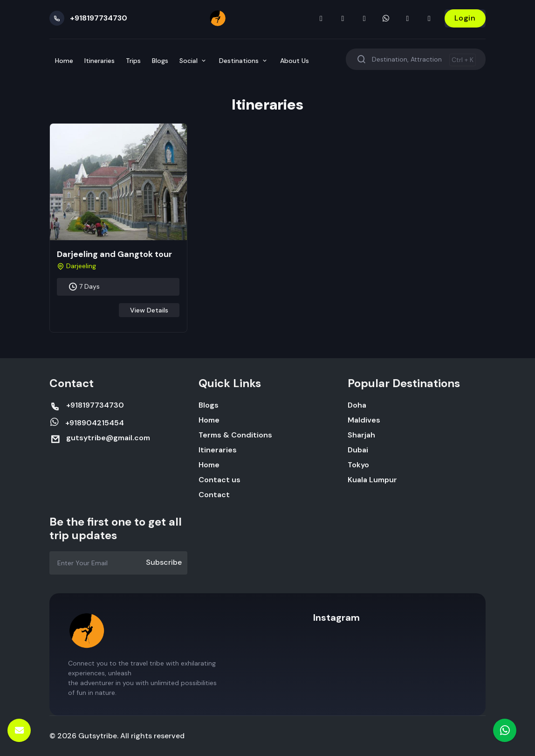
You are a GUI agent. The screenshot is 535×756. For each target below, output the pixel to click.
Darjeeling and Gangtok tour (114, 254)
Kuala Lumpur (372, 480)
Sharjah (361, 435)
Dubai (358, 450)
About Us (295, 61)
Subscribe (164, 562)
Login (465, 18)
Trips (133, 61)
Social (194, 61)
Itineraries (99, 61)
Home (64, 61)
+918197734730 (99, 18)
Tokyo (358, 465)
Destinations (244, 61)
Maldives (364, 420)
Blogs (160, 61)
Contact (214, 495)
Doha (357, 405)
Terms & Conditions (235, 435)
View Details (149, 310)
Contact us (219, 480)
